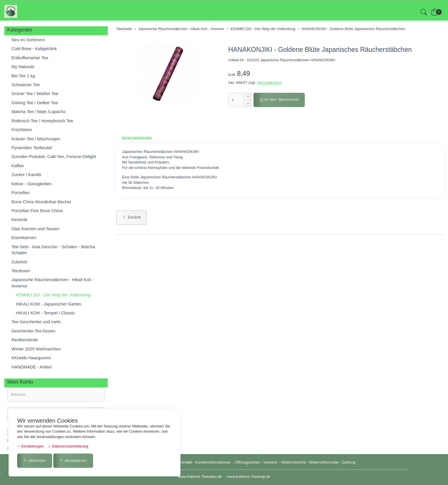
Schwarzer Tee (26, 85)
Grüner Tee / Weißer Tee (35, 93)
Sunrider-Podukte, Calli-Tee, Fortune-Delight (54, 156)
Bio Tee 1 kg (23, 76)
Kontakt (186, 462)
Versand (270, 462)
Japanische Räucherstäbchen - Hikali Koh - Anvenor (53, 283)
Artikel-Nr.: (237, 60)
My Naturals (23, 67)
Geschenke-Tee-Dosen (33, 331)
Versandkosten (269, 83)
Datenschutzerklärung (68, 446)
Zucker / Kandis (26, 175)
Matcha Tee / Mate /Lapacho (39, 112)
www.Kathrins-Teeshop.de (249, 477)
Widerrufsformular (324, 462)
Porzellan (20, 193)
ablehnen (35, 461)
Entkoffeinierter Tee (30, 58)
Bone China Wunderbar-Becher (41, 202)
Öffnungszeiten (248, 462)
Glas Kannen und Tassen (35, 229)
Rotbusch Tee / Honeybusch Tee (42, 121)
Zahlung (348, 462)
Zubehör (19, 262)
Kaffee (18, 166)
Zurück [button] (131, 217)
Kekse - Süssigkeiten (32, 184)
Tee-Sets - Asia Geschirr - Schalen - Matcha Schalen (53, 250)
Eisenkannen (24, 237)
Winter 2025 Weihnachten (36, 349)
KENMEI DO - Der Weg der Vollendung (53, 295)
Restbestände (25, 340)
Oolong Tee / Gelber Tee (35, 103)
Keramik (19, 219)
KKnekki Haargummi (31, 358)
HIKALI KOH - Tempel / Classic (45, 313)
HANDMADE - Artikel (32, 367)
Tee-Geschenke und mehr (36, 322)
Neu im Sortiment (28, 40)
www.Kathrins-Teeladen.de (200, 477)
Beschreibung (137, 138)
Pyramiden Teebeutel (32, 148)
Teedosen (21, 271)
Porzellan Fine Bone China (37, 211)
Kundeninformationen (214, 462)
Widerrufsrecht (293, 462)
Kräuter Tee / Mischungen (36, 139)
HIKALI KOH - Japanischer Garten (48, 304)
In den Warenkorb (279, 99)
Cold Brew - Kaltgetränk (34, 49)
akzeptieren (73, 461)
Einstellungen (31, 446)
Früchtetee (22, 130)
